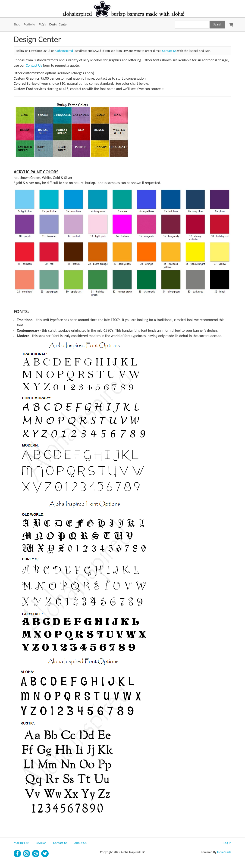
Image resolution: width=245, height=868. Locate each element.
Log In (227, 843)
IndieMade (224, 852)
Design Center (58, 24)
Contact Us (169, 51)
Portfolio (30, 24)
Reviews (41, 843)
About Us (80, 843)
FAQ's (42, 24)
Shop (17, 24)
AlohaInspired (64, 51)
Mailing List (21, 843)
